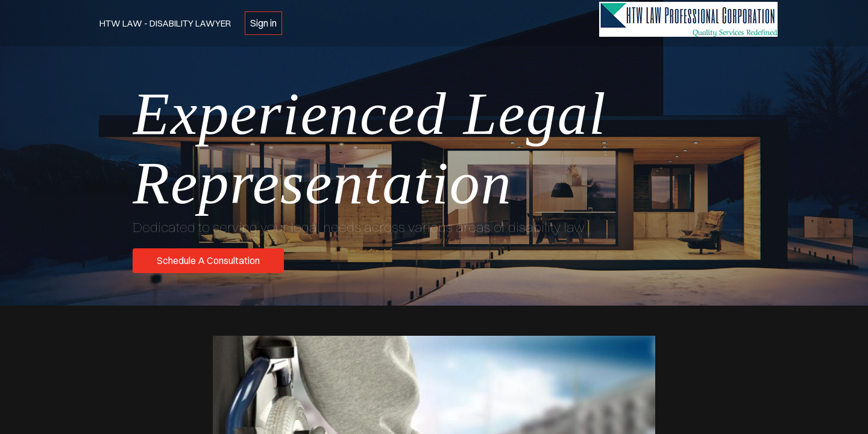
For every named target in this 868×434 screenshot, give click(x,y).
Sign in (263, 23)
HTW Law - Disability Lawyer (165, 23)
